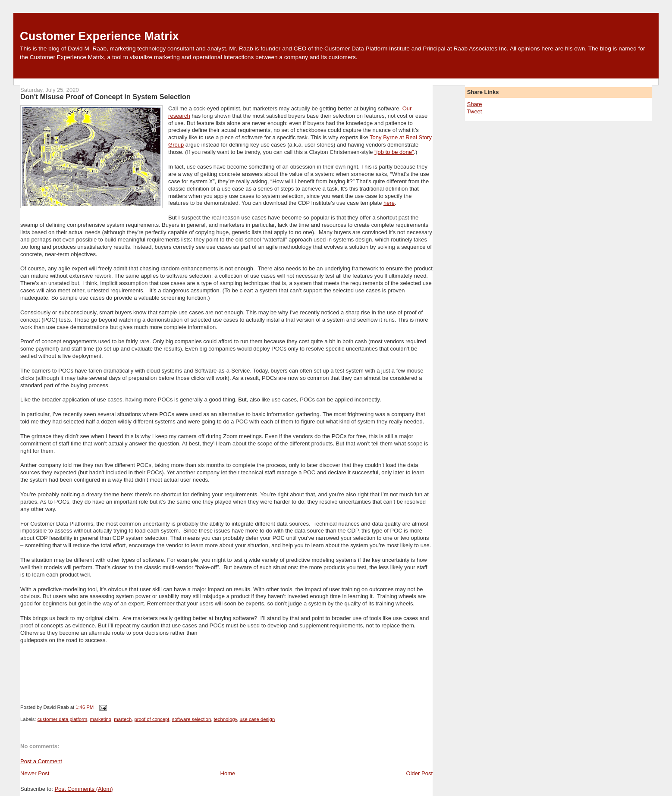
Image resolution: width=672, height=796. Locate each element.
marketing (100, 719)
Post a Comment (41, 761)
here (389, 203)
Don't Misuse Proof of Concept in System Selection (105, 97)
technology (225, 719)
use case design (257, 719)
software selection (192, 719)
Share (475, 104)
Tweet (475, 111)
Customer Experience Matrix (99, 36)
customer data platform (63, 719)
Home (228, 773)
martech (123, 719)
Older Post (419, 773)
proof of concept (152, 719)
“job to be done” (394, 152)
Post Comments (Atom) (84, 789)
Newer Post (35, 773)
